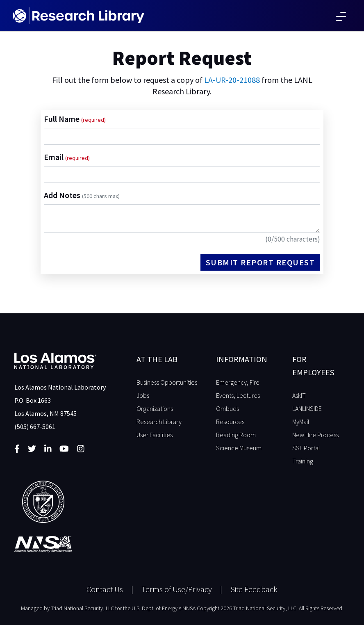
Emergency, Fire (238, 382)
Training (303, 461)
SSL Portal (306, 448)
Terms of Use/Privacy (177, 589)
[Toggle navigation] (341, 16)
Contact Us (105, 589)
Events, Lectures (238, 395)
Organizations (155, 408)
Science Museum (239, 448)
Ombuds (227, 408)
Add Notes (82, 195)
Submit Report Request (260, 262)
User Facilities (155, 435)
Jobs (143, 395)
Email (55, 157)
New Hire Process (315, 435)
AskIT (299, 395)
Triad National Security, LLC (82, 608)
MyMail (301, 422)
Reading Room (236, 435)
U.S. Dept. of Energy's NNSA (164, 608)
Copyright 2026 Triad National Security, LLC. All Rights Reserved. (270, 608)
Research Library (159, 422)
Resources (230, 422)
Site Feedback (254, 589)
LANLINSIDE (307, 408)
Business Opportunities (167, 382)
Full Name (63, 119)
